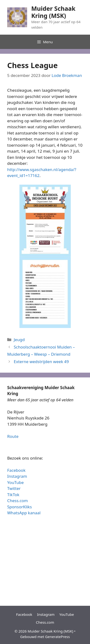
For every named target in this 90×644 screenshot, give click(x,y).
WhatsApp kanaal (24, 513)
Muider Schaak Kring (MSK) (53, 12)
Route (13, 436)
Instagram (17, 476)
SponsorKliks (20, 507)
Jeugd (19, 340)
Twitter (14, 488)
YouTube (15, 482)
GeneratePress (57, 637)
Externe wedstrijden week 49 (41, 362)
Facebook (16, 470)
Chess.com (18, 501)
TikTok (13, 495)
